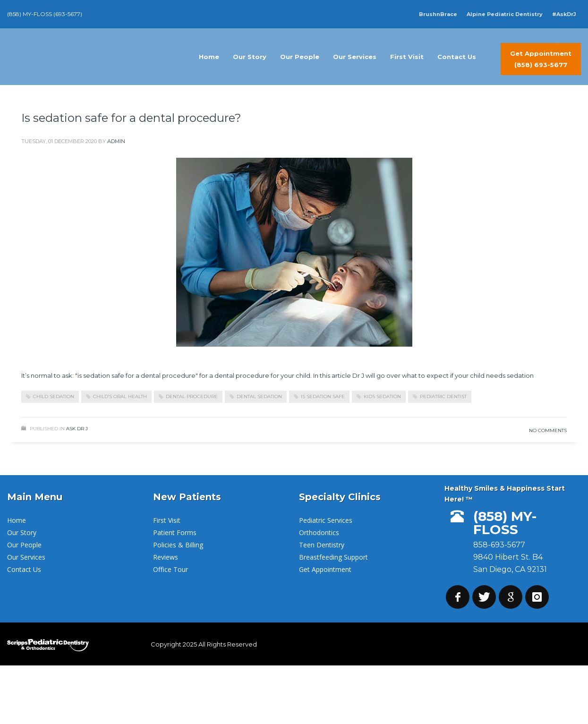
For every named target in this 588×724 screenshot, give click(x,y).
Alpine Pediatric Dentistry (505, 14)
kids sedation (382, 396)
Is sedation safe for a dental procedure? (131, 118)
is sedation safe (323, 396)
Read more (537, 400)
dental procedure (192, 396)
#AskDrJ (564, 14)
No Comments (548, 430)
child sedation (54, 396)
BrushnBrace (438, 14)
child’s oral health (120, 396)
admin (116, 141)
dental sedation (259, 396)
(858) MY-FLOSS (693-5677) (45, 14)
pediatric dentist (443, 396)
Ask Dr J (77, 429)
